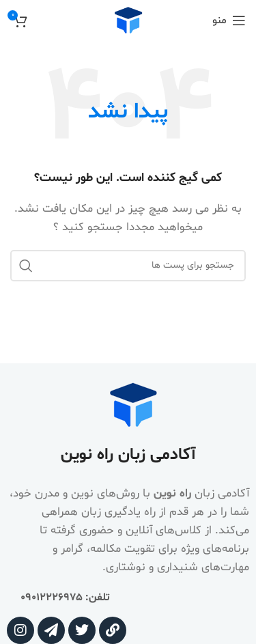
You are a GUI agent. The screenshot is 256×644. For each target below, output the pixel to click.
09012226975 (52, 598)
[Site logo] (128, 21)
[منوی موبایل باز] (229, 20)
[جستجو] (128, 266)
